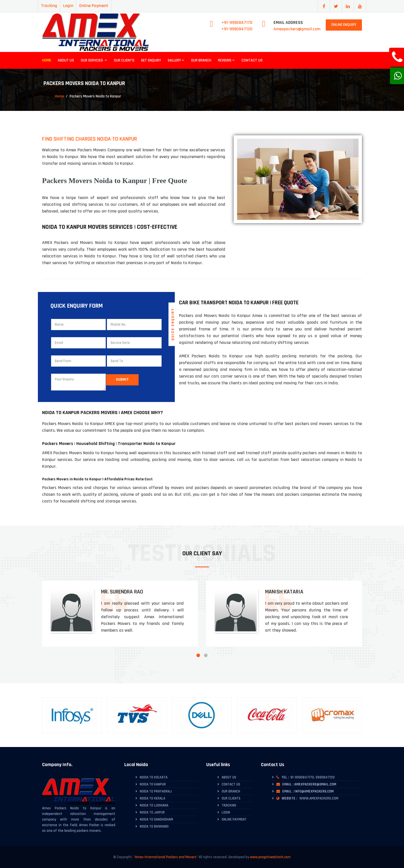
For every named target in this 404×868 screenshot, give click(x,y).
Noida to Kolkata (154, 777)
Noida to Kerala (152, 798)
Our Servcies (94, 60)
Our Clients (124, 60)
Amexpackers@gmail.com (297, 29)
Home (47, 60)
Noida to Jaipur (152, 812)
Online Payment (94, 6)
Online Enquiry (344, 25)
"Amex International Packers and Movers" (166, 857)
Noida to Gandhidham (156, 819)
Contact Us (252, 60)
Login (68, 6)
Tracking (49, 6)
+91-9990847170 (237, 23)
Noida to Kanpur (153, 784)
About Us (66, 60)
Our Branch (201, 60)
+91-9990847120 (237, 29)
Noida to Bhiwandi (154, 826)
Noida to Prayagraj (156, 791)
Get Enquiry (151, 60)
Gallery (176, 60)
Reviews (226, 60)
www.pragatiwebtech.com (270, 857)
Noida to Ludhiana (154, 805)
